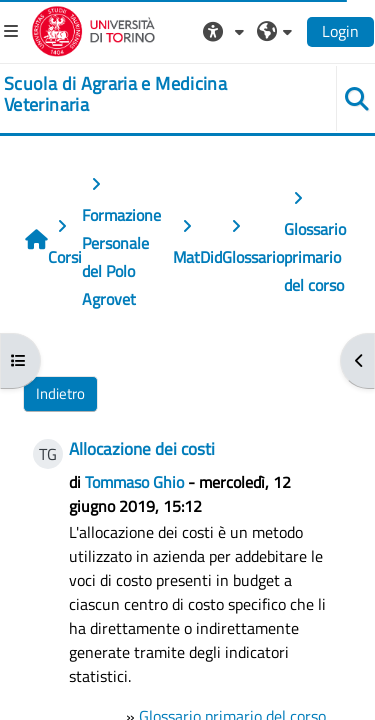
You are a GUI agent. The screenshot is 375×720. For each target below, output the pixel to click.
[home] (156, 94)
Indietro (60, 393)
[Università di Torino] (93, 29)
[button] (226, 31)
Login (340, 31)
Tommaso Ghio (134, 482)
